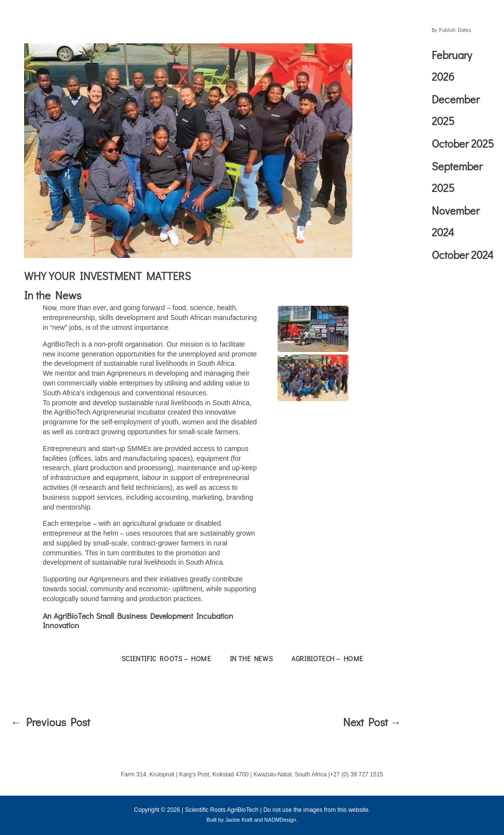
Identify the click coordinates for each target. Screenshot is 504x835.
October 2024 (463, 255)
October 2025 (463, 144)
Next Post (372, 722)
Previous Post (50, 722)
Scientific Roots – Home (166, 658)
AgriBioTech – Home (327, 658)
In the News (53, 295)
